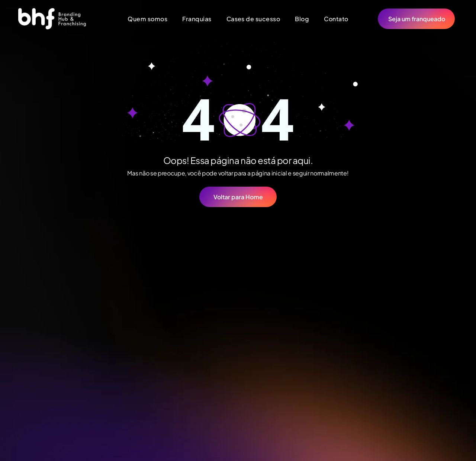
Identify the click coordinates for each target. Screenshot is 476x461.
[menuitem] (147, 19)
